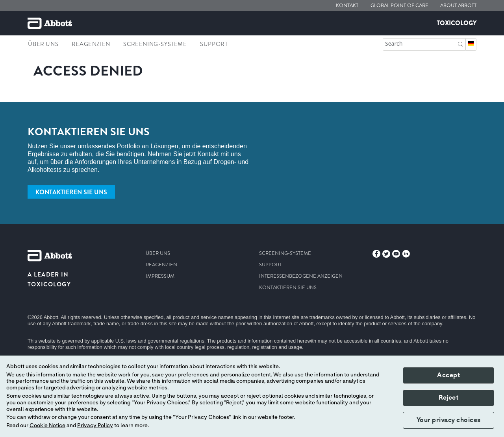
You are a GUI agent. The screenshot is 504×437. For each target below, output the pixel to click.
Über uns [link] (43, 44)
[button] (460, 43)
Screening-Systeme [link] (155, 44)
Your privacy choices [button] (449, 420)
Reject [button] (448, 398)
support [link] (214, 44)
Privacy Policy (95, 426)
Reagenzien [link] (91, 44)
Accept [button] (448, 375)
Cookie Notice (47, 426)
